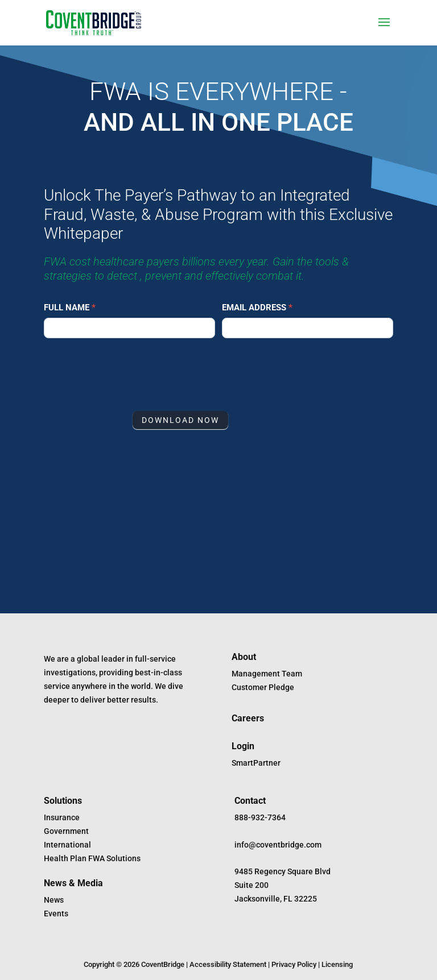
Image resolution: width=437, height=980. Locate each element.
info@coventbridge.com (278, 845)
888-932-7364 (260, 817)
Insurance (62, 817)
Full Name (70, 308)
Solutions (63, 801)
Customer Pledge (263, 687)
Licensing (337, 964)
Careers (248, 718)
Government (66, 831)
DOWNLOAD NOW (180, 420)
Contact (250, 801)
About (244, 657)
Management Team (267, 674)
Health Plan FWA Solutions (92, 858)
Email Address (257, 308)
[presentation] (130, 372)
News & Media (73, 883)
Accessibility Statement (228, 964)
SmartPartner (256, 763)
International (67, 845)
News (54, 900)
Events (56, 913)
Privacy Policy (294, 964)
